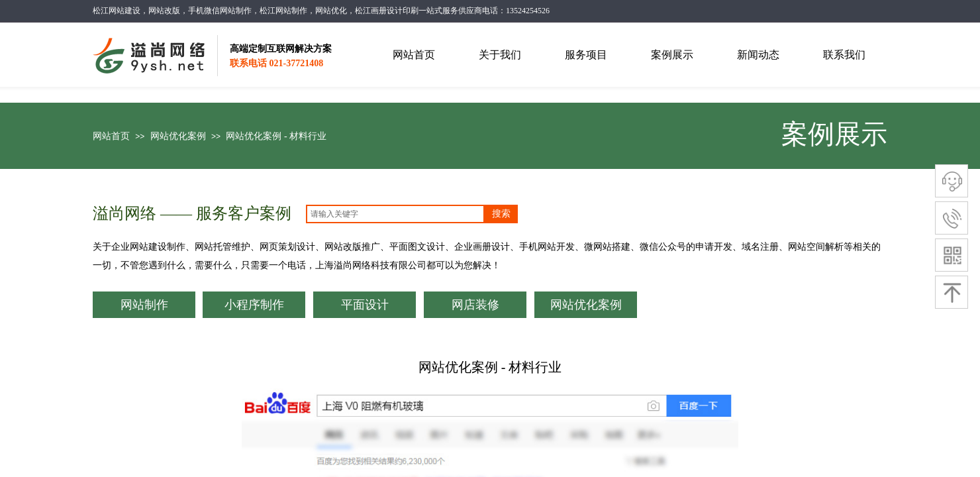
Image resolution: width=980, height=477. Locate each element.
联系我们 (844, 55)
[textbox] (395, 214)
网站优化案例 (178, 136)
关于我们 (500, 55)
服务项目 (586, 55)
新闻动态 (758, 55)
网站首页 (111, 136)
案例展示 (672, 55)
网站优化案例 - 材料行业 (276, 136)
